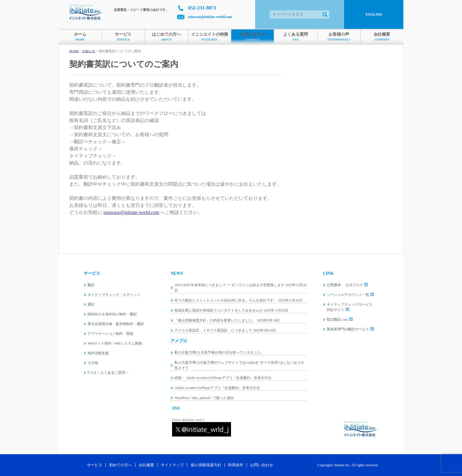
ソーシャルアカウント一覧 (348, 295)
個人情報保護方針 (206, 465)
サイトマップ (172, 465)
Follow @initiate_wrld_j (188, 420)
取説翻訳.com (337, 319)
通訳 (91, 304)
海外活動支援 (98, 353)
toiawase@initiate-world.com (210, 17)
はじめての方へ (166, 37)
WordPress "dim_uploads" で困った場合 (204, 398)
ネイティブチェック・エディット (114, 295)
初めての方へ (121, 465)
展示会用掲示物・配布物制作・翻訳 (116, 324)
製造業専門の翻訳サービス (348, 329)
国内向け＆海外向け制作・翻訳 (112, 314)
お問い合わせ (253, 37)
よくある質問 (296, 37)
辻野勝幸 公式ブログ (345, 285)
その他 (93, 363)
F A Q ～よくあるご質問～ (108, 373)
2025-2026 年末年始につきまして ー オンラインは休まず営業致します (229, 285)
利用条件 (236, 465)
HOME (74, 51)
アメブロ (179, 341)
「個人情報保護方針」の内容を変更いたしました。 (215, 320)
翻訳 (91, 285)
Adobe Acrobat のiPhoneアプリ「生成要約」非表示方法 (217, 388)
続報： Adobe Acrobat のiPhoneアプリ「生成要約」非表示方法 (223, 378)
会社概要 (382, 37)
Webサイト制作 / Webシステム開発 (115, 343)
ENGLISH (374, 14)
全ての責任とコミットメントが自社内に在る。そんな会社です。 (226, 300)
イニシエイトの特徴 (209, 37)
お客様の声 (339, 37)
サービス (123, 37)
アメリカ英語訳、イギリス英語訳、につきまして (213, 330)
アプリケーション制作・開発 (110, 334)
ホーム (80, 37)
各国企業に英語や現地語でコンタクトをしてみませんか (219, 310)
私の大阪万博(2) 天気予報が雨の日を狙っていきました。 (219, 353)
